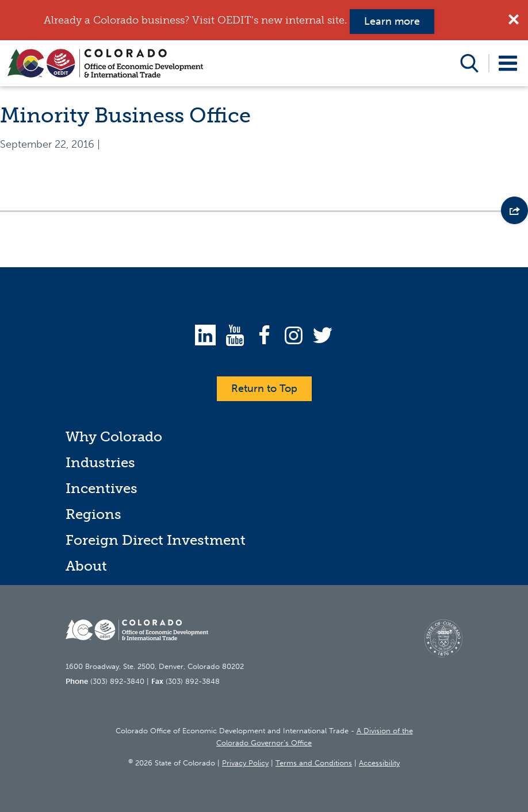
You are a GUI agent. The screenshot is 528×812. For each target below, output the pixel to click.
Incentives (102, 488)
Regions (93, 514)
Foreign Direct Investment (156, 540)
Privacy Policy (245, 763)
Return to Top (264, 388)
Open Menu (508, 63)
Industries (100, 462)
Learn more (392, 21)
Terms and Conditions (314, 763)
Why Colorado (114, 436)
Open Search (470, 63)
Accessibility (379, 763)
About (86, 566)
